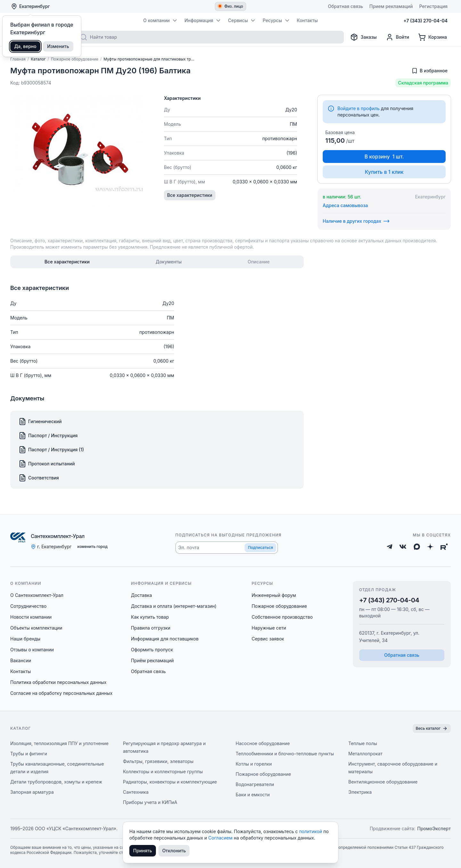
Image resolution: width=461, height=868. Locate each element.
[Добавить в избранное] (429, 71)
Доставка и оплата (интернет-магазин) (174, 606)
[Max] (417, 547)
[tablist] (157, 262)
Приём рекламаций (152, 660)
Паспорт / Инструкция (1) (51, 450)
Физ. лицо (231, 6)
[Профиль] (397, 37)
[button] (227, 548)
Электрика (360, 792)
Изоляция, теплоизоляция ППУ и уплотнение (59, 743)
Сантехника (136, 792)
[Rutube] (444, 547)
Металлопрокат (365, 754)
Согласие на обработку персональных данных (61, 693)
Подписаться (260, 547)
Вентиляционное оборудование (383, 782)
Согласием (221, 838)
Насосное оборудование (263, 743)
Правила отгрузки (151, 628)
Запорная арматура (32, 792)
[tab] (67, 262)
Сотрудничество (28, 606)
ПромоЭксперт (434, 828)
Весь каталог (432, 728)
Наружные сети (269, 628)
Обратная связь (148, 671)
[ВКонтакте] (403, 547)
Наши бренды (25, 639)
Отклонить (174, 851)
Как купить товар (150, 617)
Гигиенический (40, 422)
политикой (311, 831)
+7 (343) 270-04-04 (389, 600)
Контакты (20, 671)
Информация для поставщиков (165, 639)
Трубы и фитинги (29, 754)
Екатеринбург (30, 6)
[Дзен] (430, 547)
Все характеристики (190, 195)
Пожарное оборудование (279, 606)
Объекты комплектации (36, 628)
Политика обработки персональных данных (58, 682)
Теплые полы (363, 743)
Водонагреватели (255, 784)
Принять (143, 851)
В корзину (384, 157)
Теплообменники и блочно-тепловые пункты (285, 754)
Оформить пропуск (152, 650)
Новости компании (31, 617)
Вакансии (21, 660)
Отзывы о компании (32, 650)
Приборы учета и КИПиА (150, 802)
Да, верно (25, 46)
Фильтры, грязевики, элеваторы (158, 761)
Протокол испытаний (47, 464)
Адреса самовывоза (345, 205)
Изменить (58, 46)
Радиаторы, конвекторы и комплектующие (170, 782)
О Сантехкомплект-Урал (37, 595)
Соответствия (39, 478)
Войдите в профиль (359, 108)
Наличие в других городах (356, 221)
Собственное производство (282, 617)
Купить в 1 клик (384, 172)
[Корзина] (433, 37)
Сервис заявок (268, 639)
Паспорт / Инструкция (48, 436)
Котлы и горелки (254, 764)
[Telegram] (390, 547)
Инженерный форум (274, 595)
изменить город (92, 547)
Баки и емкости (253, 795)
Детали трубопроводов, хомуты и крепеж (56, 782)
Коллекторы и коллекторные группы (163, 772)
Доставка (142, 595)
